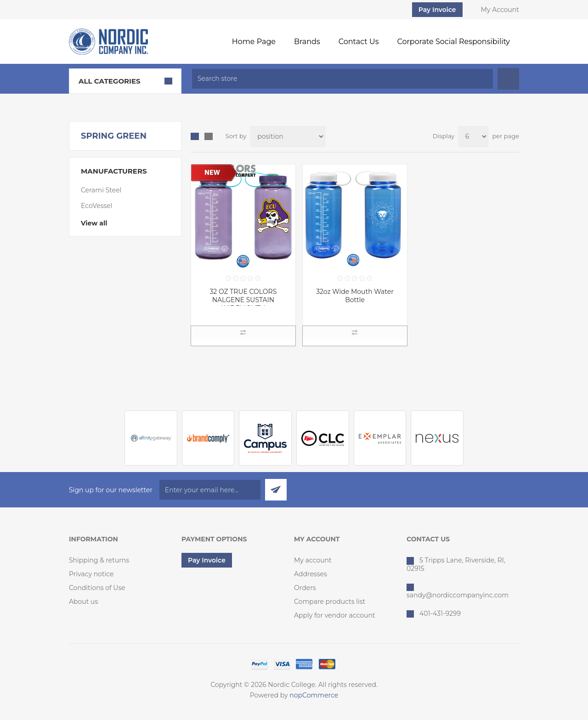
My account (313, 560)
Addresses (311, 574)
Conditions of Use (97, 588)
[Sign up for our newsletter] (210, 490)
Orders (305, 588)
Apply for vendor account (335, 615)
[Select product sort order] (288, 137)
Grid (195, 136)
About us (83, 602)
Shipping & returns (99, 560)
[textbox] (342, 79)
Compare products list (330, 602)
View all (94, 223)
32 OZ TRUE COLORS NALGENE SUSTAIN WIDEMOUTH (243, 300)
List (209, 136)
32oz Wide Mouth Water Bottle (355, 296)
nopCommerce (314, 695)
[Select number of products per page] (473, 137)
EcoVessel (97, 206)
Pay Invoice (437, 10)
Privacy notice (91, 574)
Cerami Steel (101, 190)
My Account (500, 10)
